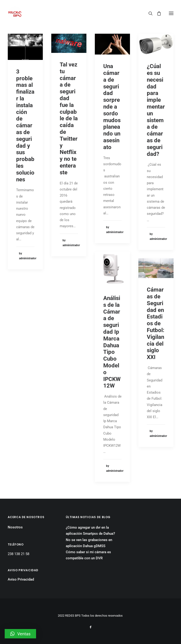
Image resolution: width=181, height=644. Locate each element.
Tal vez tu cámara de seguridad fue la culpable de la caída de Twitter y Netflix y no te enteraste (69, 119)
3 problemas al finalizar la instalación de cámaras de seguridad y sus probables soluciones (25, 126)
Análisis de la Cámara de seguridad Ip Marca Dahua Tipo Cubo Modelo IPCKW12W (112, 342)
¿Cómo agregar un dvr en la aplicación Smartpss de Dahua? (90, 531)
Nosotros (15, 527)
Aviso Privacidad (21, 579)
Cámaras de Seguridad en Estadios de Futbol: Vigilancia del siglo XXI (156, 323)
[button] (20, 634)
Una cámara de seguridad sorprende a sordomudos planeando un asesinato (112, 107)
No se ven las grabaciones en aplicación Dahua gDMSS (89, 543)
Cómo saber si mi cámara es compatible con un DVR (88, 555)
